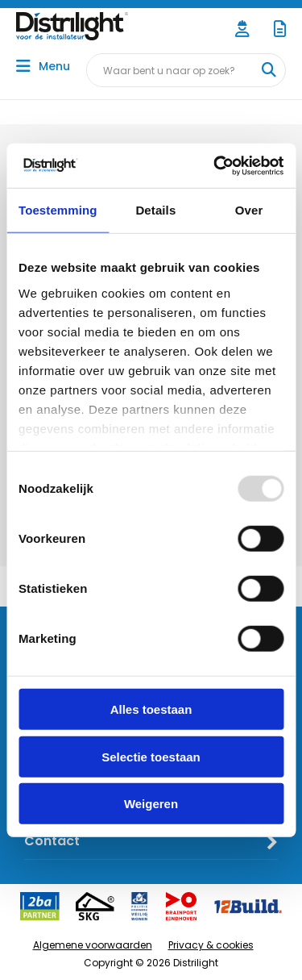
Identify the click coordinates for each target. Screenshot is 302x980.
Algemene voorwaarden (93, 945)
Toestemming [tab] (58, 210)
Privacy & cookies (211, 945)
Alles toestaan (151, 709)
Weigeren (151, 804)
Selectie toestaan (151, 756)
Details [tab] (155, 210)
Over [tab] (249, 210)
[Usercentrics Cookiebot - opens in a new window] (215, 165)
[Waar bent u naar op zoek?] (268, 70)
